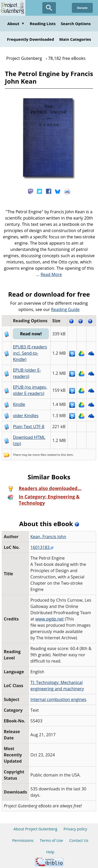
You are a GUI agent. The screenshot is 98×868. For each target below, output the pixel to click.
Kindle (19, 404)
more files (39, 455)
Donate (82, 8)
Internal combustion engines (58, 699)
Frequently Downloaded (31, 39)
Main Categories (75, 39)
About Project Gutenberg (35, 829)
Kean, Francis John (48, 537)
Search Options (76, 24)
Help (50, 852)
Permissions (23, 840)
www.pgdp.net (50, 619)
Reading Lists (43, 24)
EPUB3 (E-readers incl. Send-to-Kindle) (30, 353)
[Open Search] (49, 8)
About (16, 24)
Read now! (31, 334)
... (49, 274)
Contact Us (79, 840)
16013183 (42, 547)
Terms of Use (51, 840)
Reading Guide (65, 309)
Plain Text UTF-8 (28, 427)
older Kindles (26, 416)
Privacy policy (75, 829)
